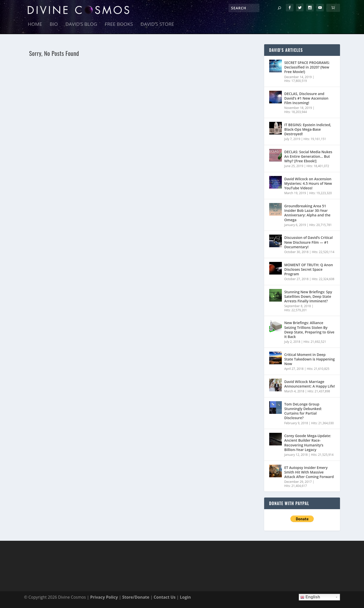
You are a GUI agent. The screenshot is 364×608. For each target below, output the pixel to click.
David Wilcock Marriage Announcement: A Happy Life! (310, 384)
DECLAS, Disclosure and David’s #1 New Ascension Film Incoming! (306, 98)
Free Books (119, 25)
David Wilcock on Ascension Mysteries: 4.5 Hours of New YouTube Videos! (308, 183)
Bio (54, 25)
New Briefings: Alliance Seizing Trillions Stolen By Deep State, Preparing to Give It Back (309, 330)
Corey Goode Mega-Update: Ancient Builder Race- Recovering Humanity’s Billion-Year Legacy (308, 443)
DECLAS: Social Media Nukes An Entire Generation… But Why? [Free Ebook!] (308, 156)
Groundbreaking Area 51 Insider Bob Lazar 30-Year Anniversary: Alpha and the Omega (308, 213)
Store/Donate (136, 597)
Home (35, 25)
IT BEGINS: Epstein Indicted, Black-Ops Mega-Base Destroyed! (308, 129)
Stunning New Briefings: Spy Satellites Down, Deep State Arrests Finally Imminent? (308, 296)
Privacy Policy (104, 597)
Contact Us (165, 597)
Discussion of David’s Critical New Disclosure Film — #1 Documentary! (309, 242)
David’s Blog (81, 25)
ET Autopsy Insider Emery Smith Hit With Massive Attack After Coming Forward (309, 472)
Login (185, 597)
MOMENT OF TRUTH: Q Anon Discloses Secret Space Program (309, 269)
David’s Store (157, 25)
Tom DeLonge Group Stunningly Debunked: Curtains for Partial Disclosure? (303, 411)
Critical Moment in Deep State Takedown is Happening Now (310, 359)
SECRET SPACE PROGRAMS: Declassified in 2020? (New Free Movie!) (307, 67)
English (310, 597)
